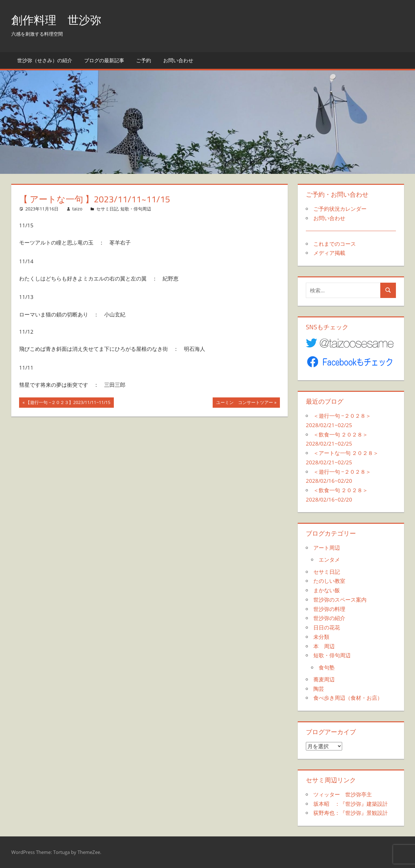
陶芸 (319, 689)
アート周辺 (327, 548)
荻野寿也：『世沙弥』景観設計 (351, 813)
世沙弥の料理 (329, 609)
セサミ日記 (107, 209)
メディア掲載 (329, 253)
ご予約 (144, 60)
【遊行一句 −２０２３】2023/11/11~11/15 (68, 403)
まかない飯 (327, 590)
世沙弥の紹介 (329, 618)
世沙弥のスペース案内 (340, 600)
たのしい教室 (329, 581)
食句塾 (327, 667)
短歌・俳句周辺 (136, 209)
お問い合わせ (178, 60)
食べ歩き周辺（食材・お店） (348, 698)
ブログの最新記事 (104, 60)
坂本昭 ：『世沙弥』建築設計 (351, 804)
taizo (77, 209)
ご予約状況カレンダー (340, 209)
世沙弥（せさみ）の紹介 (45, 60)
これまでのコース (335, 244)
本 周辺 (324, 646)
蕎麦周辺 (324, 679)
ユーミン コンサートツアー (244, 403)
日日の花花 (327, 627)
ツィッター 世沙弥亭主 (343, 794)
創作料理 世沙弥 (56, 20)
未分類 (321, 637)
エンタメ (329, 560)
